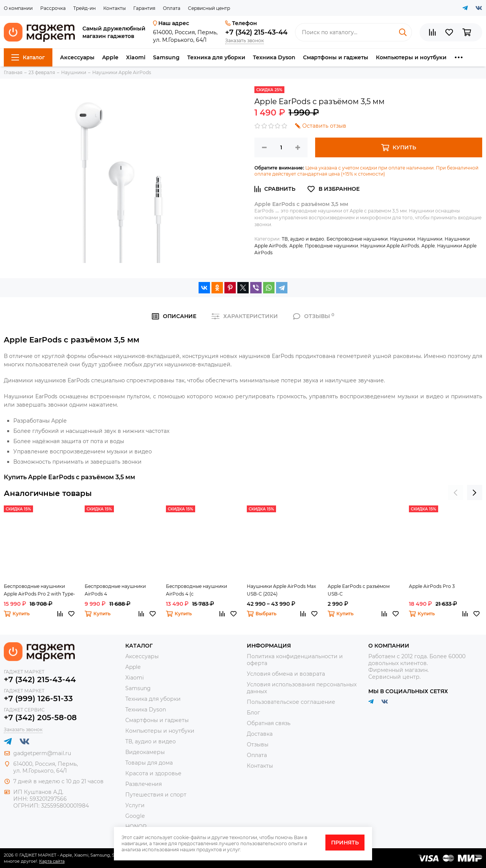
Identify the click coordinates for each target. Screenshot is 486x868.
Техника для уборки (216, 57)
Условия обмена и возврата (286, 674)
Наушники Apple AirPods (390, 246)
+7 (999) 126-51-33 (38, 699)
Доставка (260, 734)
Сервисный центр (209, 8)
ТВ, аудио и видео (303, 239)
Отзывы (258, 744)
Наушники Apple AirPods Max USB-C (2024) (281, 590)
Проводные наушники (331, 246)
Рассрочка (53, 8)
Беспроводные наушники (357, 239)
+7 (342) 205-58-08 (40, 718)
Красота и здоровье (153, 773)
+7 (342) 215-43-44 (256, 32)
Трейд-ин (84, 8)
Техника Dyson (274, 57)
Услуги (135, 805)
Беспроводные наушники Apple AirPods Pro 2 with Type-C (39, 591)
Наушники (402, 239)
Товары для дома (149, 763)
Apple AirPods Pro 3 (432, 586)
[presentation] (456, 493)
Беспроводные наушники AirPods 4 (115, 590)
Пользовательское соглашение (291, 702)
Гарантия (144, 8)
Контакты (114, 8)
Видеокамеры (145, 752)
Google (135, 816)
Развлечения (144, 784)
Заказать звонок (245, 40)
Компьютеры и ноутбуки (411, 57)
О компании (18, 8)
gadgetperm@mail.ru (42, 753)
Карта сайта (52, 861)
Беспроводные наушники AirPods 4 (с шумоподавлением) (196, 591)
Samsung (166, 57)
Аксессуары (77, 57)
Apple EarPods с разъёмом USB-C (359, 590)
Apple (110, 57)
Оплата (172, 8)
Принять (345, 843)
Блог (253, 713)
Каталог (28, 57)
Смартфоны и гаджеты (336, 57)
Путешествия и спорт (156, 795)
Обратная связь (269, 723)
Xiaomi (136, 57)
